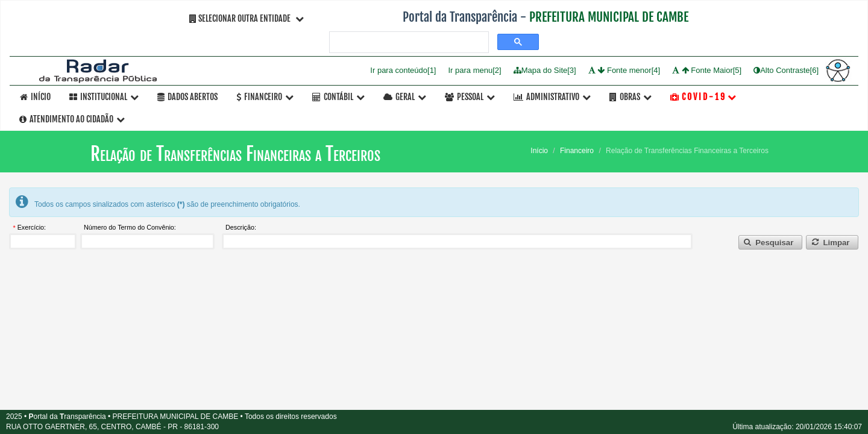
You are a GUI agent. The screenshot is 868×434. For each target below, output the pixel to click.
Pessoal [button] (470, 97)
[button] (770, 243)
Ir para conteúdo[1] (403, 70)
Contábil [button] (338, 97)
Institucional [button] (104, 97)
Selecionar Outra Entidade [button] (247, 18)
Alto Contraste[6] (786, 70)
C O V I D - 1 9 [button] (703, 97)
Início (35, 97)
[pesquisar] (408, 42)
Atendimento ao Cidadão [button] (72, 119)
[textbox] (43, 241)
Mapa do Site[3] (545, 70)
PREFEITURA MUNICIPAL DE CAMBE (609, 17)
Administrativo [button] (552, 97)
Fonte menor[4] (624, 70)
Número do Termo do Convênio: (130, 228)
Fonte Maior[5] (707, 70)
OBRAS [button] (631, 97)
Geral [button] (405, 97)
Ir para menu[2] (474, 70)
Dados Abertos (187, 97)
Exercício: (32, 228)
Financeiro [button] (265, 97)
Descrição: (241, 228)
